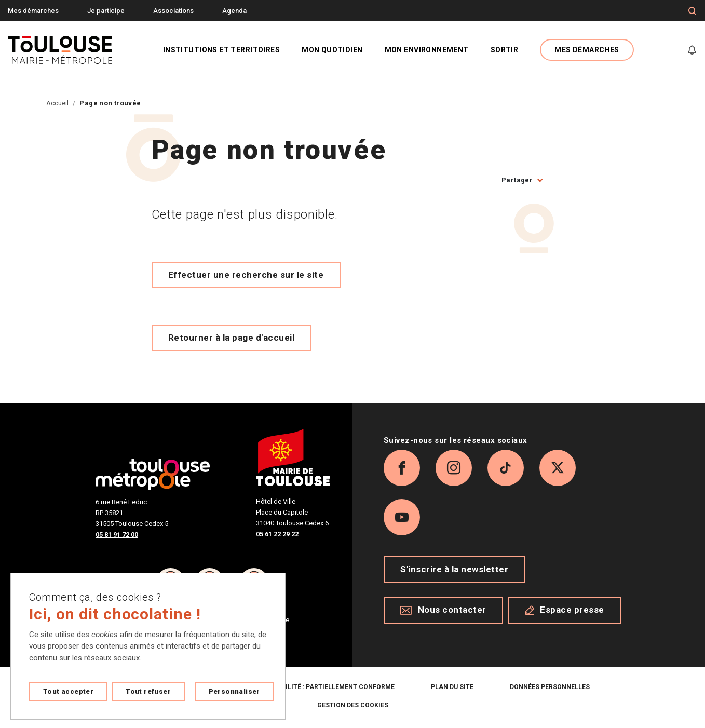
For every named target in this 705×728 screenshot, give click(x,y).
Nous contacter (443, 610)
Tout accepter (68, 691)
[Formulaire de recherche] (692, 11)
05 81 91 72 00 (117, 535)
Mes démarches (33, 11)
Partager (517, 180)
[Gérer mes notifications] (692, 50)
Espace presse (565, 610)
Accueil (57, 103)
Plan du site (452, 687)
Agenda (234, 11)
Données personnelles (550, 687)
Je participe (106, 11)
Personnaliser (234, 691)
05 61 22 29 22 (277, 534)
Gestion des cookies (353, 705)
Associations (173, 11)
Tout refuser (148, 691)
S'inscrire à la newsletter (454, 569)
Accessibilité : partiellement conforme (324, 687)
